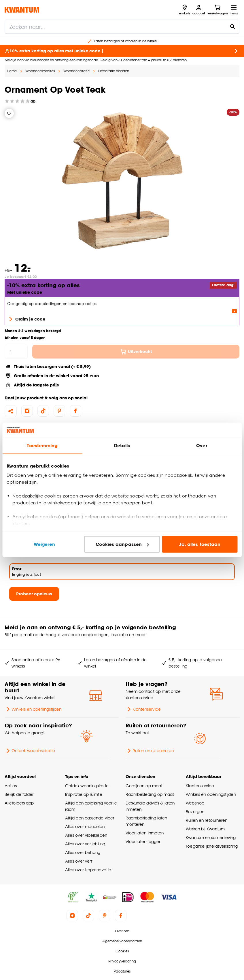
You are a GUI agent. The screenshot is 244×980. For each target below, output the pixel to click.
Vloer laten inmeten (145, 833)
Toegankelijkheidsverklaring (212, 846)
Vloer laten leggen (144, 841)
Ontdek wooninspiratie (30, 751)
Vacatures (122, 971)
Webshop (195, 803)
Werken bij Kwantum (205, 829)
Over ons (122, 931)
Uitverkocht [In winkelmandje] (136, 352)
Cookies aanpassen (122, 544)
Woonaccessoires (40, 71)
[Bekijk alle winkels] (185, 10)
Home (12, 71)
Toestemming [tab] (42, 446)
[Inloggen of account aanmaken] (199, 10)
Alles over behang (83, 852)
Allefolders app (19, 803)
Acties (11, 786)
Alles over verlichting (85, 844)
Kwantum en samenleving (211, 837)
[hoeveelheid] (16, 352)
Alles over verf (79, 861)
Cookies (122, 951)
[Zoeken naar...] (232, 26)
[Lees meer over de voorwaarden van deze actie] (234, 311)
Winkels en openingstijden (33, 709)
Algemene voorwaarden (122, 941)
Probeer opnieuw (34, 594)
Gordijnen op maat (144, 786)
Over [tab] (202, 446)
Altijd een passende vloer (90, 818)
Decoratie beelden (114, 71)
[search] (122, 26)
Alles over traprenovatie (88, 870)
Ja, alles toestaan (200, 544)
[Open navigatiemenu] (234, 10)
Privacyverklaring (122, 961)
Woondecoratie (76, 71)
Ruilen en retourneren (150, 751)
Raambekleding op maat (150, 794)
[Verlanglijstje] (9, 113)
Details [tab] (122, 446)
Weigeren (45, 544)
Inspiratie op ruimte (84, 794)
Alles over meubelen (85, 826)
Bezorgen (195, 812)
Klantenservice (143, 709)
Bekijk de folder (19, 794)
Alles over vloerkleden (86, 835)
